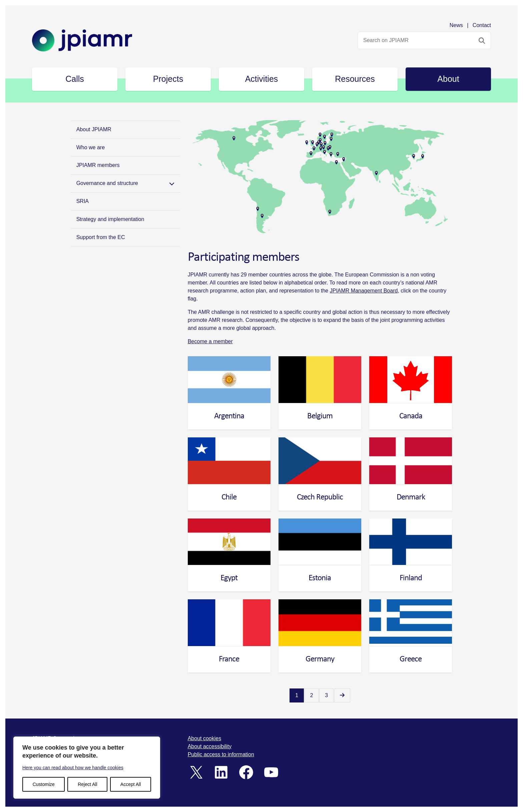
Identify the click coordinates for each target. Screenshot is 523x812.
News (456, 25)
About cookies (205, 738)
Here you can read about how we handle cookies (73, 768)
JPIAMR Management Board (364, 291)
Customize (44, 784)
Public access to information (221, 754)
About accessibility (210, 746)
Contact (482, 25)
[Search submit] (482, 40)
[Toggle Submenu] (172, 183)
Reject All (87, 784)
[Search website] (424, 40)
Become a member (210, 341)
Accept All (131, 784)
